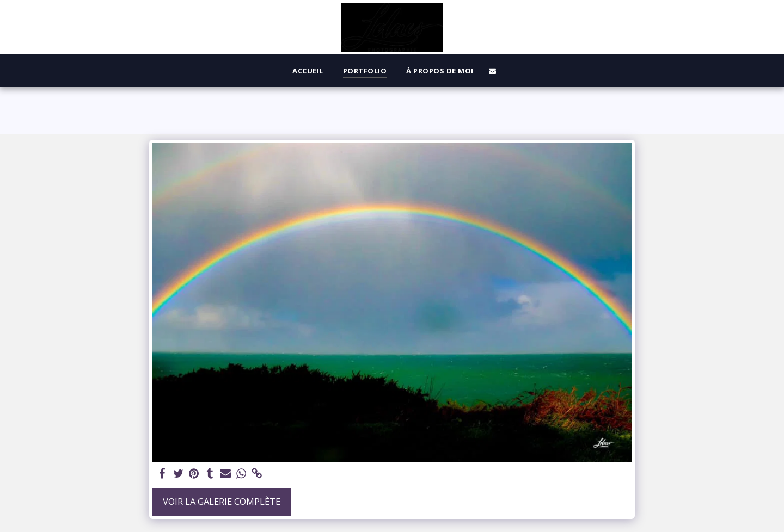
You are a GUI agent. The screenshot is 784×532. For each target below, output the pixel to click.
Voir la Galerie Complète (222, 501)
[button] (492, 71)
